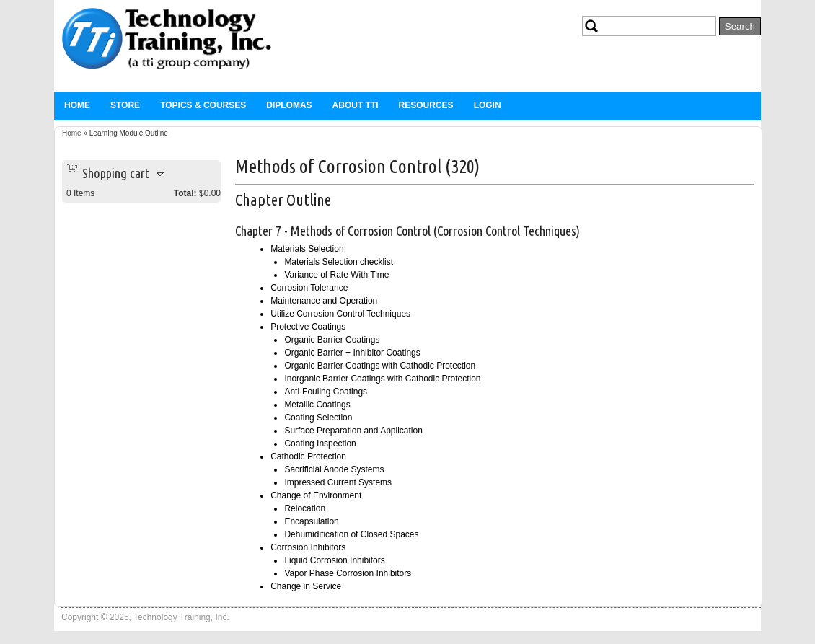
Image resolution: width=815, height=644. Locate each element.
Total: (185, 193)
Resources (426, 105)
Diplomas (289, 105)
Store (125, 105)
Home (77, 105)
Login (488, 105)
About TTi (356, 105)
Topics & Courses (203, 105)
